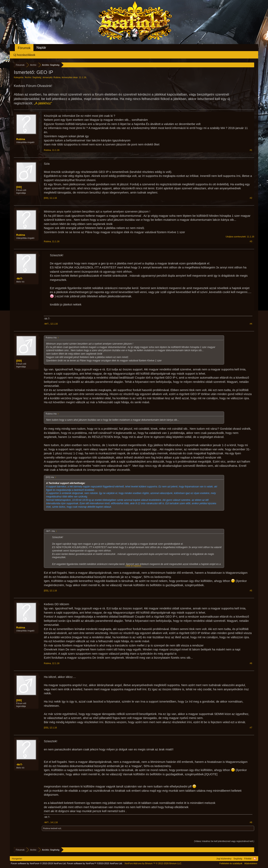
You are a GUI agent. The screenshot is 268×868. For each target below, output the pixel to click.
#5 (251, 591)
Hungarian (17, 859)
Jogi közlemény (224, 859)
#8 (251, 822)
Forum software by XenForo (39, 863)
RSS (255, 859)
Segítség (238, 859)
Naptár (41, 48)
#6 (251, 663)
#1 (251, 150)
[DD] (19, 187)
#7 (251, 728)
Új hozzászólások (24, 55)
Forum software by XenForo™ (95, 863)
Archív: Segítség (33, 77)
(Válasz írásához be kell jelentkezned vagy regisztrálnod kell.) (224, 841)
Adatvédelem (251, 863)
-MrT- (19, 279)
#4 (251, 324)
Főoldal (248, 859)
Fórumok (24, 48)
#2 (251, 198)
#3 (251, 241)
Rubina (57, 77)
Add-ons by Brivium (153, 863)
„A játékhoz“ (43, 103)
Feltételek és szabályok (231, 863)
